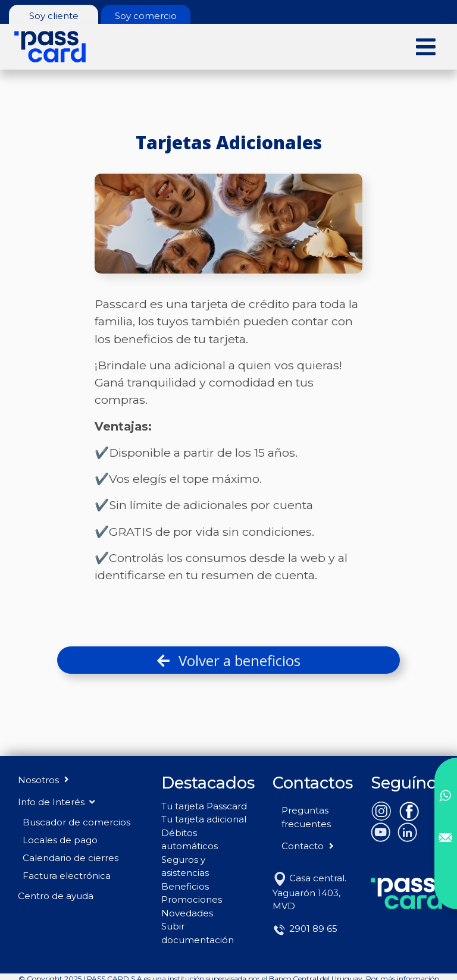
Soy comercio (146, 16)
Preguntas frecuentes (306, 817)
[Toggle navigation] (426, 46)
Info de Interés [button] (56, 802)
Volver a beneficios (229, 660)
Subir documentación (198, 933)
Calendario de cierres (71, 858)
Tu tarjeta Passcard (204, 806)
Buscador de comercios (76, 822)
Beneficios (185, 886)
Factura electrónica (67, 876)
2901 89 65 (305, 929)
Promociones (192, 899)
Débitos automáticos (190, 840)
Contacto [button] (309, 846)
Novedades (187, 913)
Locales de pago (60, 840)
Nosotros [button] (44, 780)
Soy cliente (54, 16)
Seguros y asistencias (185, 866)
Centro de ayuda (56, 896)
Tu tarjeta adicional (204, 819)
